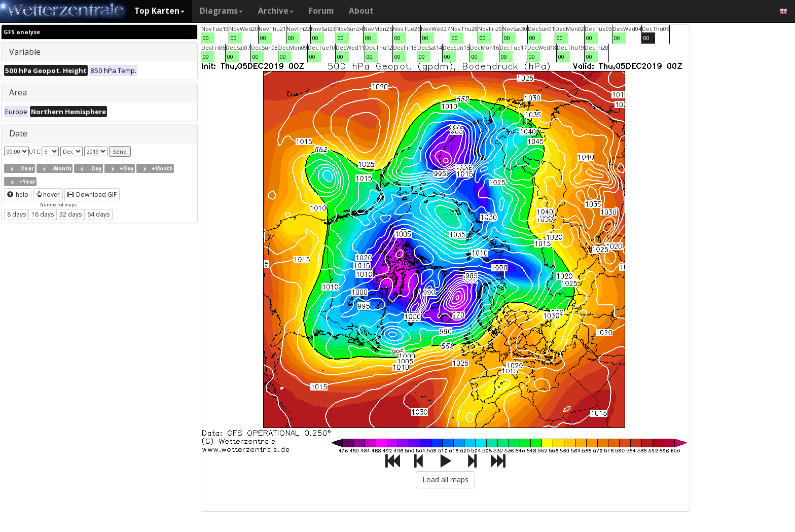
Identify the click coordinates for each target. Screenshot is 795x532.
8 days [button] (16, 214)
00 (206, 38)
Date (18, 133)
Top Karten (159, 11)
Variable (25, 52)
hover (48, 194)
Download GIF (92, 194)
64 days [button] (98, 214)
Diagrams (221, 11)
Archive (276, 11)
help (18, 194)
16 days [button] (43, 214)
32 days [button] (70, 214)
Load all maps (445, 480)
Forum (321, 11)
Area (18, 92)
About (361, 11)
